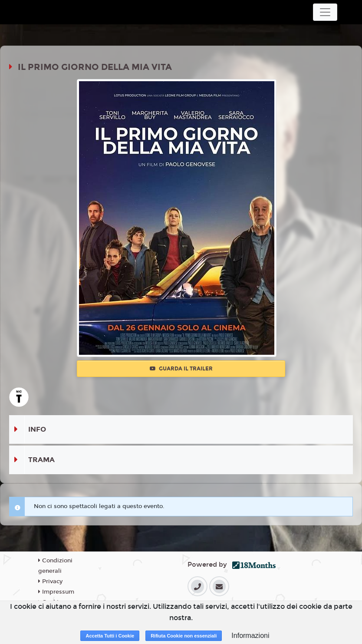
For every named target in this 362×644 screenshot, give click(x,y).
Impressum (56, 592)
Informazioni (250, 636)
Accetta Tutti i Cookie (110, 636)
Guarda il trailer (181, 369)
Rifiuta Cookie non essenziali (184, 636)
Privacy (50, 581)
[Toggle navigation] (325, 12)
